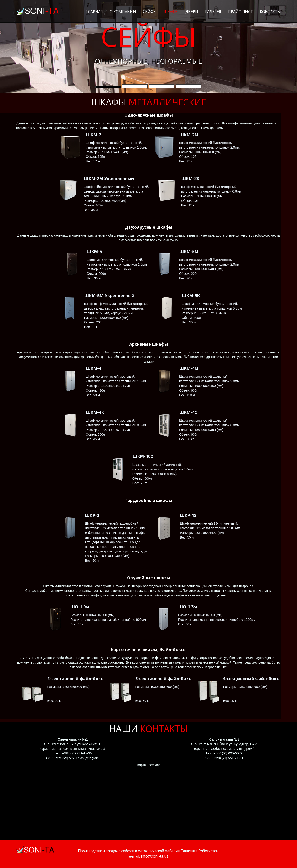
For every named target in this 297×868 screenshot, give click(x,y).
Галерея (213, 12)
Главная (94, 12)
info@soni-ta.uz (154, 856)
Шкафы (171, 12)
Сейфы (150, 12)
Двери (192, 12)
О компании (123, 12)
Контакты (270, 12)
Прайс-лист (241, 12)
